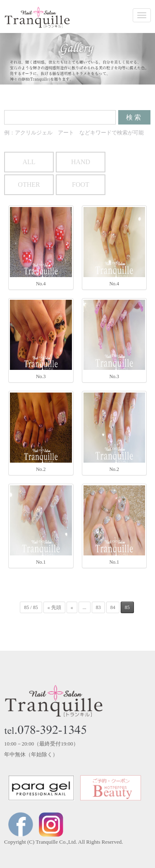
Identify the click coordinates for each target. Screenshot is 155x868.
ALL (29, 162)
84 (113, 607)
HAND (81, 162)
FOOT (81, 185)
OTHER (29, 185)
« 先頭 (54, 607)
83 (98, 607)
